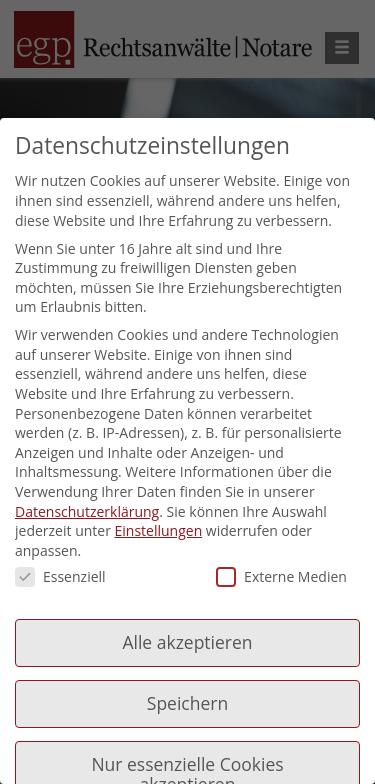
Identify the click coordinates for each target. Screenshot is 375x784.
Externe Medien (281, 576)
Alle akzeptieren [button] (187, 642)
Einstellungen (159, 530)
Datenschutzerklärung (87, 511)
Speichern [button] (187, 703)
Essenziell (60, 576)
